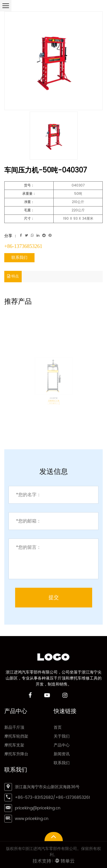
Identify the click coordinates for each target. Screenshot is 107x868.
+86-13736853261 (23, 246)
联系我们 (19, 258)
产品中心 (62, 745)
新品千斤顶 (14, 727)
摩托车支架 (14, 745)
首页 (58, 727)
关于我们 (62, 736)
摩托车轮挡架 (16, 736)
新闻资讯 (62, 754)
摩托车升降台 (16, 754)
